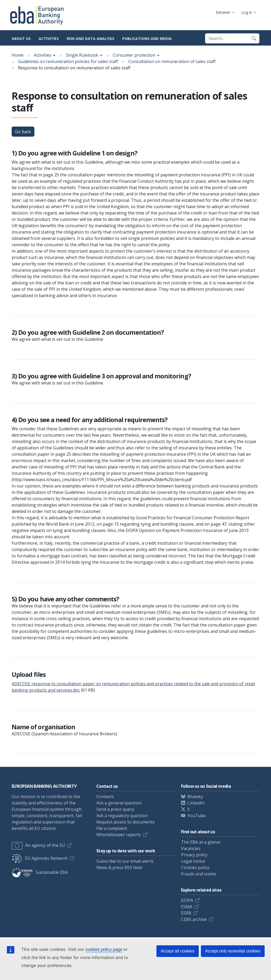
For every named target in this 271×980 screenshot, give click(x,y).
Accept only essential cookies (233, 951)
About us (21, 39)
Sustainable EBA (40, 872)
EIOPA (187, 900)
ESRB (186, 913)
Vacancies (191, 848)
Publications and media (147, 39)
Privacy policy (194, 855)
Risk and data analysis (91, 39)
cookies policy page (104, 949)
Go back (23, 132)
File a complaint (112, 828)
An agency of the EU (38, 845)
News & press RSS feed (119, 867)
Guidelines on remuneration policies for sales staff (68, 61)
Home (18, 55)
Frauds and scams (199, 874)
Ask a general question (119, 803)
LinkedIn (196, 803)
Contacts (105, 796)
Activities (49, 39)
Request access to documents (125, 822)
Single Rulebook (82, 55)
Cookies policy (195, 867)
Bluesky (195, 796)
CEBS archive (194, 919)
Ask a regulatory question (122, 816)
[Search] (254, 38)
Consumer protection (134, 55)
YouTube (197, 816)
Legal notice (193, 861)
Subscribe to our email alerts (125, 861)
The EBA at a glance (201, 842)
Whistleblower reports (119, 835)
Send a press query (115, 809)
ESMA (187, 907)
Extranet (223, 12)
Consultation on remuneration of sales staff (172, 61)
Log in (247, 12)
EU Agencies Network (40, 858)
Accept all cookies (178, 951)
